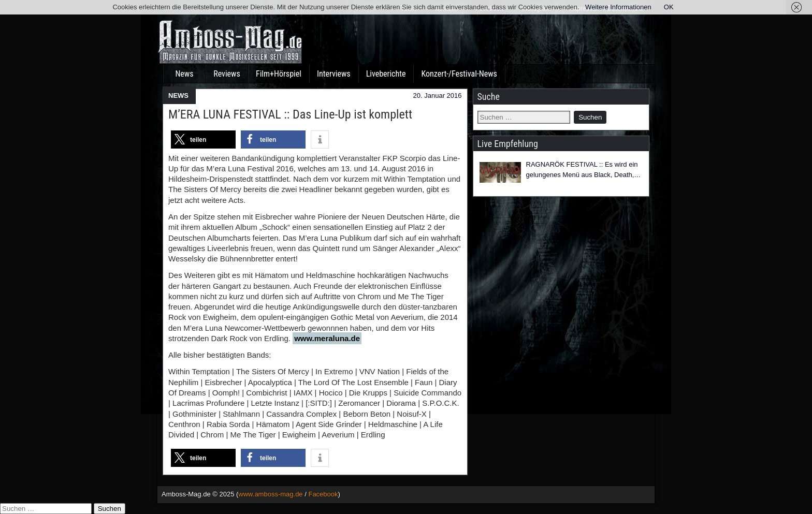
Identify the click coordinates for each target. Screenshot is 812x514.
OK (669, 7)
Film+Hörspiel (279, 74)
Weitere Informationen (618, 7)
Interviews (334, 74)
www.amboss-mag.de (270, 494)
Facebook (323, 494)
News (184, 74)
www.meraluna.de (327, 338)
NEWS (178, 96)
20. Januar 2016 (438, 96)
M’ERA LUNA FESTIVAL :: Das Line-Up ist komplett (290, 114)
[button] (203, 139)
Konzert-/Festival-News (459, 74)
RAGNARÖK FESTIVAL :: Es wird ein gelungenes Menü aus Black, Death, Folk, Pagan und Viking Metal (582, 170)
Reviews (227, 74)
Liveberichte (386, 74)
